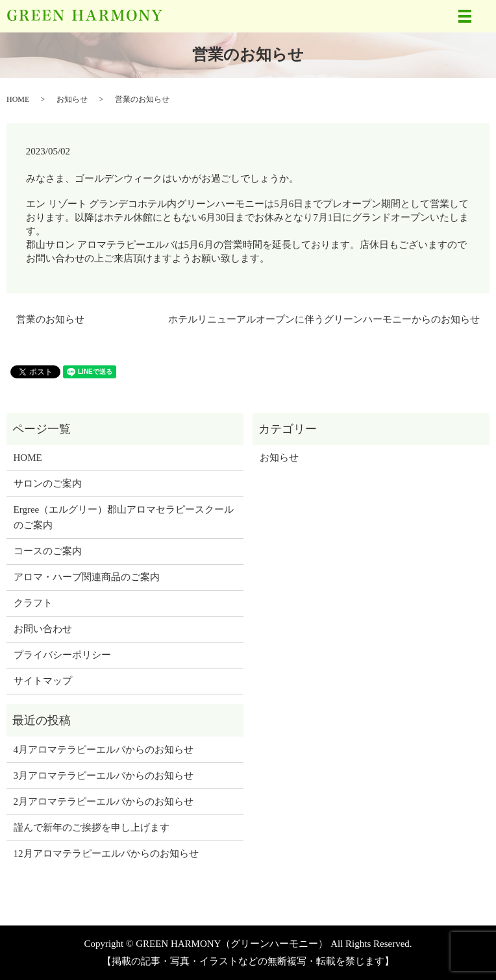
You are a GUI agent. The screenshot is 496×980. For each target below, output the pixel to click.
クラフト (33, 603)
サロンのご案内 (48, 484)
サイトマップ (43, 681)
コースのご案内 (48, 551)
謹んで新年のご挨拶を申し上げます (92, 827)
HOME (18, 99)
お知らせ (72, 99)
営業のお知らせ (50, 319)
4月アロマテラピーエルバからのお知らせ (104, 750)
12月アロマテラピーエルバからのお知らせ (106, 853)
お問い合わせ (43, 629)
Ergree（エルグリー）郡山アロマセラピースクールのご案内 (124, 517)
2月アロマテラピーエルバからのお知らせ (104, 802)
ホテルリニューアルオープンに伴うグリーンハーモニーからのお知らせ (324, 319)
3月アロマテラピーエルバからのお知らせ (104, 776)
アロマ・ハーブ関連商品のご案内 (87, 577)
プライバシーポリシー (62, 655)
